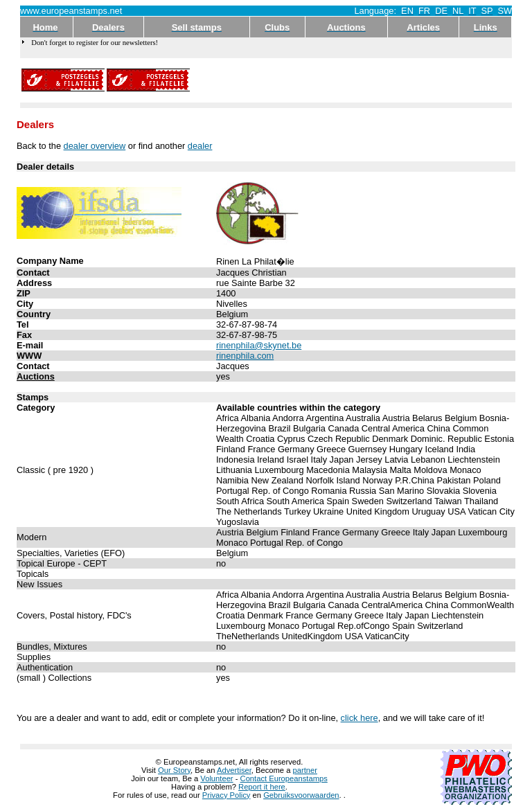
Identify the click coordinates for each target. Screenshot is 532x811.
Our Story (174, 770)
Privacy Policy (227, 795)
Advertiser (234, 770)
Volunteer (216, 778)
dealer (200, 146)
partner (305, 770)
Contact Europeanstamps (284, 778)
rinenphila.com (245, 356)
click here (360, 718)
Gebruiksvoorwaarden (301, 795)
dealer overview (95, 146)
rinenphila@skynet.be (259, 345)
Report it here (262, 787)
